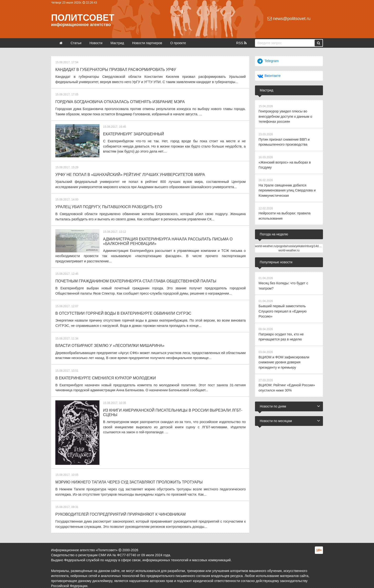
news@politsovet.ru (289, 19)
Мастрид (117, 43)
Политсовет (83, 18)
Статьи (76, 43)
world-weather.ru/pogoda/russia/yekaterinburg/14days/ (289, 243)
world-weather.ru (289, 248)
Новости (96, 43)
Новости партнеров (147, 43)
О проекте (178, 43)
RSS (241, 43)
